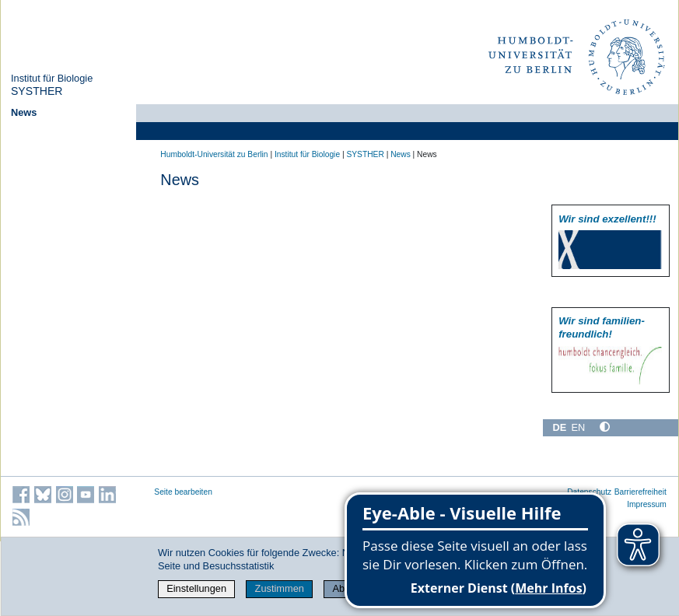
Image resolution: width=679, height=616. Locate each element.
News (24, 112)
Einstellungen (196, 588)
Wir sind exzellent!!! (607, 219)
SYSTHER (37, 91)
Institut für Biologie (52, 78)
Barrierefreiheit (640, 492)
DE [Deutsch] (559, 427)
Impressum (647, 504)
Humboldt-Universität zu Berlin (214, 154)
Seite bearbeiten (183, 492)
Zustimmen (280, 588)
